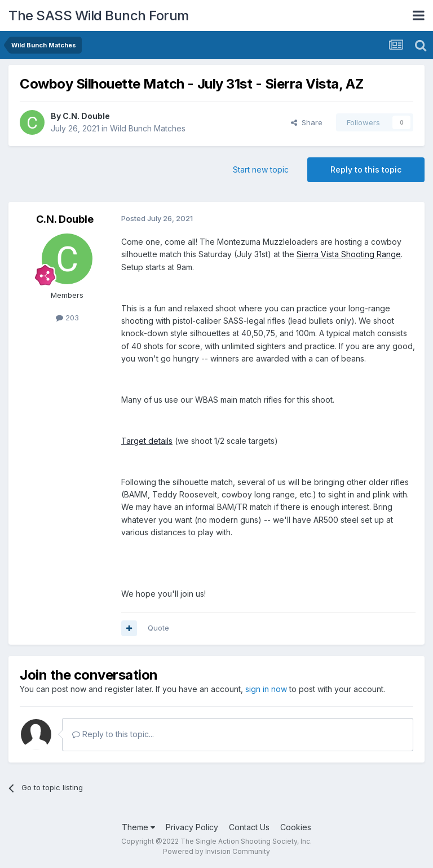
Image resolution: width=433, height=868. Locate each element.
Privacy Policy (192, 827)
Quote (158, 628)
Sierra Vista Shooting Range (349, 254)
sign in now (266, 689)
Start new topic (261, 169)
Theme (138, 827)
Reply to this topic (366, 169)
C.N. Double (86, 116)
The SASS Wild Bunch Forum (99, 16)
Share (307, 122)
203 (67, 318)
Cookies (296, 827)
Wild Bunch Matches (148, 128)
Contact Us (249, 827)
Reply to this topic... (113, 734)
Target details (147, 441)
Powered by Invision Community (216, 851)
